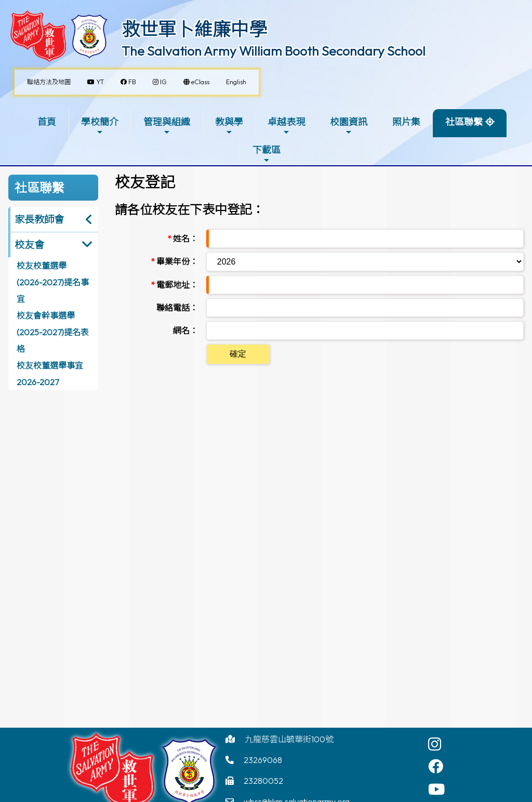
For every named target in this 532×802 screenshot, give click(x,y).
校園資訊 (349, 126)
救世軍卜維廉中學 (194, 29)
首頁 (47, 122)
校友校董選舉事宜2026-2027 (50, 374)
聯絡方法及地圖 (49, 82)
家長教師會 (39, 219)
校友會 (29, 245)
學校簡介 (100, 126)
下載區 (267, 154)
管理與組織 (167, 126)
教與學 (229, 126)
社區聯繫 (464, 126)
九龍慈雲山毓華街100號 (289, 739)
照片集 (406, 122)
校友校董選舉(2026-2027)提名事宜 (53, 282)
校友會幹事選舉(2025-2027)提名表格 (53, 332)
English (236, 82)
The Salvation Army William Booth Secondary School (274, 51)
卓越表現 (286, 126)
